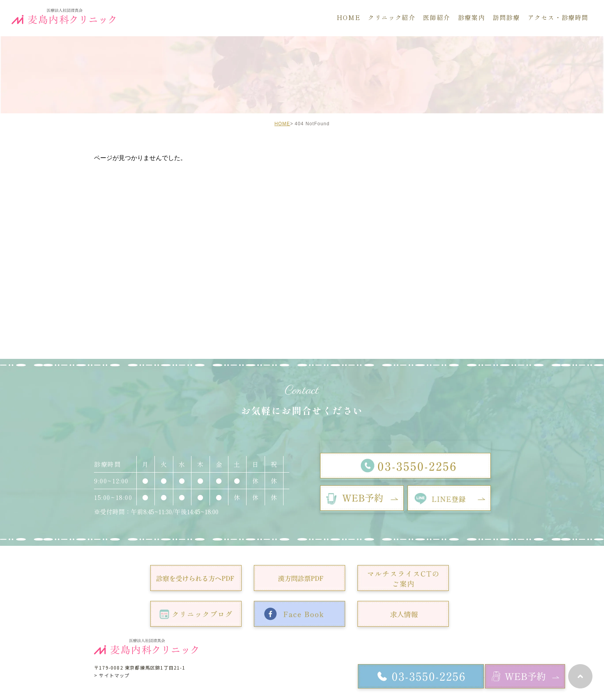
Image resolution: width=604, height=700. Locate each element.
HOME (282, 124)
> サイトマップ (112, 675)
